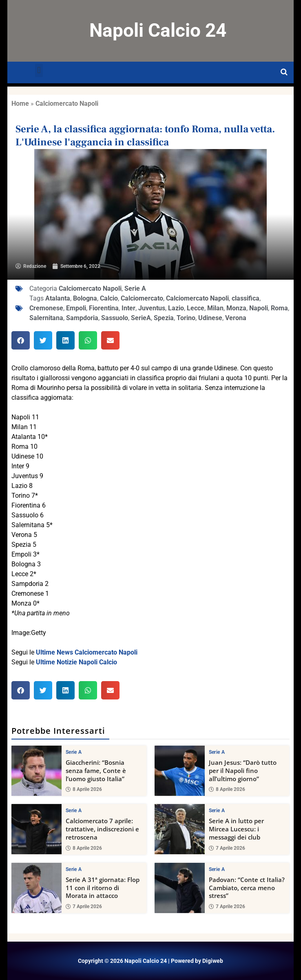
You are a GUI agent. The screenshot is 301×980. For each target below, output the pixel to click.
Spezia (164, 318)
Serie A (135, 288)
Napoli (259, 308)
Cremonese (46, 308)
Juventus (152, 308)
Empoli (76, 308)
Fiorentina (104, 308)
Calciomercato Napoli (67, 104)
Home (20, 104)
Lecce (196, 308)
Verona (236, 318)
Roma (279, 308)
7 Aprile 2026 (227, 848)
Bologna (85, 298)
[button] (39, 70)
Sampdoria (82, 318)
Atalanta (58, 298)
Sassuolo (115, 318)
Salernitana (46, 318)
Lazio (176, 308)
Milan (215, 308)
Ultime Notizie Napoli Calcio (76, 662)
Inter (128, 308)
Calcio (109, 298)
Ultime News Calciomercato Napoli (87, 652)
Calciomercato (142, 298)
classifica (246, 298)
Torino (186, 318)
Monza (236, 308)
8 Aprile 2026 (84, 789)
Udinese (210, 318)
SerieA (141, 318)
